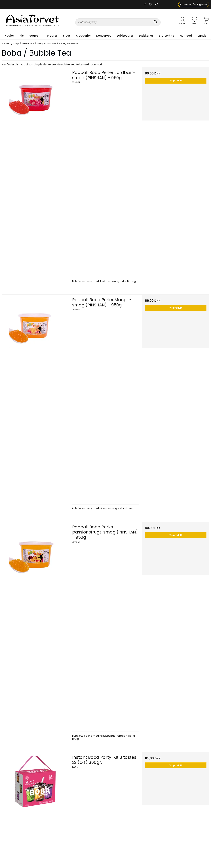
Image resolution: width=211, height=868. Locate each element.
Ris (22, 36)
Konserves (104, 36)
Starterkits (166, 36)
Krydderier (83, 36)
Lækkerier (146, 36)
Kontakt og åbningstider (194, 4)
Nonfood (186, 36)
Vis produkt (176, 81)
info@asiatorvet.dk (12, 820)
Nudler (9, 36)
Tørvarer (51, 36)
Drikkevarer (125, 36)
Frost (67, 36)
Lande (202, 36)
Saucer (34, 36)
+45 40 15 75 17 (22, 813)
